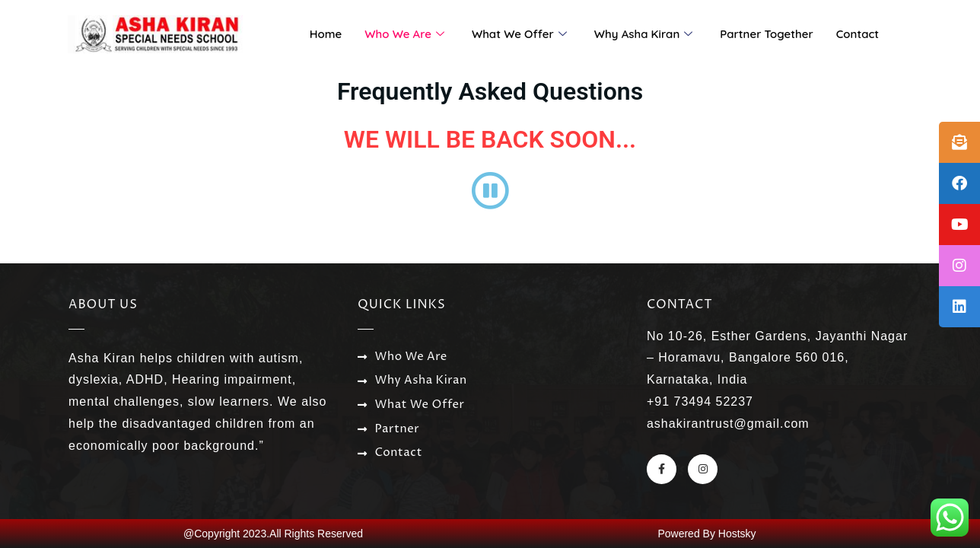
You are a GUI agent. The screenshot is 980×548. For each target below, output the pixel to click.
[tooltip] (959, 142)
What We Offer (519, 34)
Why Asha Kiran (643, 34)
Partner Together (767, 34)
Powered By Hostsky (706, 534)
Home (326, 34)
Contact (857, 34)
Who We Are (404, 34)
